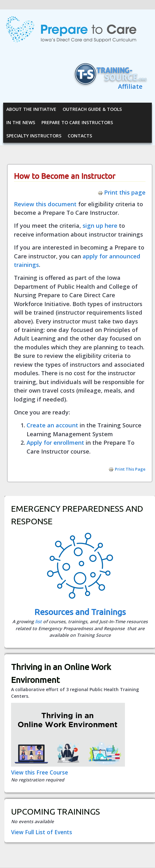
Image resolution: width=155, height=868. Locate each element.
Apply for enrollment (55, 442)
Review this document (45, 204)
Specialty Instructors (34, 136)
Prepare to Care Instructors (77, 122)
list (38, 621)
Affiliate (130, 86)
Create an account (52, 425)
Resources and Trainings (80, 612)
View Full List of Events (42, 832)
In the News (21, 122)
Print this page (122, 192)
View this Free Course (40, 772)
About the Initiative (31, 109)
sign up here (100, 225)
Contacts (80, 136)
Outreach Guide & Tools (92, 109)
